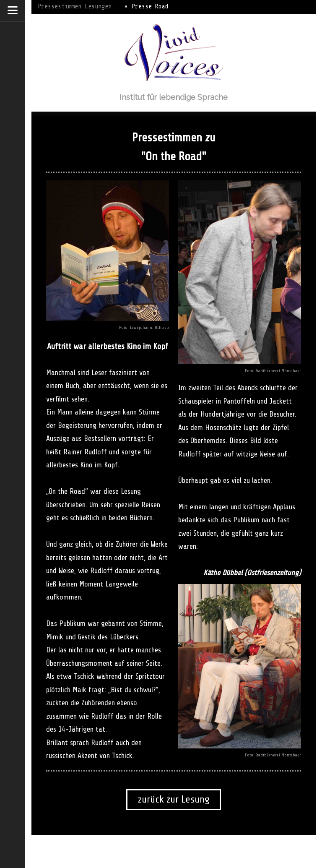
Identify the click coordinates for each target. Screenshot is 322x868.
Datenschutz (85, 851)
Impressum (56, 851)
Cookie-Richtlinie (119, 851)
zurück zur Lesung (174, 799)
